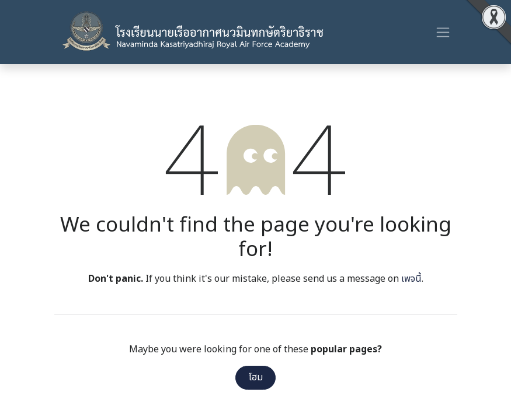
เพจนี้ (411, 279)
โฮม (256, 377)
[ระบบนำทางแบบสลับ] (443, 32)
